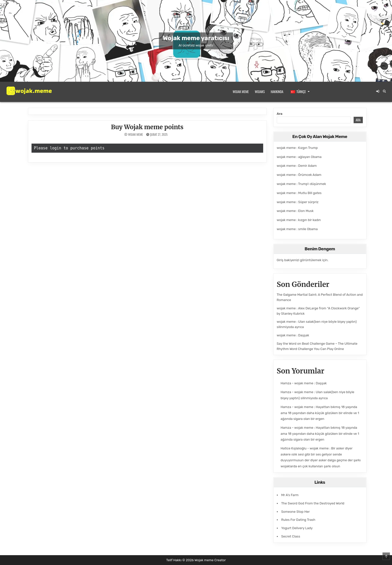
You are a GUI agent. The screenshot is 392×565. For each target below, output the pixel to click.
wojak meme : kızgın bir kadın (299, 220)
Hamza (286, 383)
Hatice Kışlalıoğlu (294, 448)
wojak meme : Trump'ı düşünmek (301, 184)
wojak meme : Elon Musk (295, 211)
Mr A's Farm (290, 495)
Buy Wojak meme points (147, 127)
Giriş (280, 260)
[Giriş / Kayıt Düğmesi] (378, 91)
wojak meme (135, 134)
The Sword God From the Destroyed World (313, 503)
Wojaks (260, 92)
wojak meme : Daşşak (293, 335)
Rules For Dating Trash (298, 520)
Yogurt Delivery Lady (297, 528)
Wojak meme (241, 92)
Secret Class (291, 536)
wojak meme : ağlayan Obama (299, 157)
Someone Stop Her (296, 512)
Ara (280, 114)
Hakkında (277, 92)
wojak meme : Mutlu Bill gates (299, 193)
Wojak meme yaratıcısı (196, 38)
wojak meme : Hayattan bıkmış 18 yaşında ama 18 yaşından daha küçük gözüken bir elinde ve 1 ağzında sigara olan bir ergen (320, 413)
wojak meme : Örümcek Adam (299, 175)
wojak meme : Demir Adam (297, 166)
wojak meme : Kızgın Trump (297, 148)
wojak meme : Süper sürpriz (298, 202)
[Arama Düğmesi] (384, 91)
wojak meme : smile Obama (297, 229)
